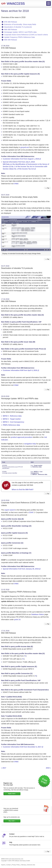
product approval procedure (22, 437)
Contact (12, 834)
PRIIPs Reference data (11, 425)
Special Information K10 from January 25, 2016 (21, 569)
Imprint (3, 865)
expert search (10, 510)
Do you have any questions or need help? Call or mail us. (27, 836)
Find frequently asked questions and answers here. (25, 845)
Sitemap (23, 865)
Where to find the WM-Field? (23, 490)
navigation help (30, 444)
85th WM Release (11, 40)
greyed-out (25, 147)
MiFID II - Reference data (12, 416)
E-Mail (16, 184)
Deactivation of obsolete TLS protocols (18, 27)
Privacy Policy (16, 865)
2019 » (48, 768)
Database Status (38, 614)
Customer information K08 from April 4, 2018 (20, 370)
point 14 (17, 620)
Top (48, 188)
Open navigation (48, 4)
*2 (36, 676)
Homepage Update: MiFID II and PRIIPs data (20, 32)
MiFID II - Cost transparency (13, 422)
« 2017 (4, 768)
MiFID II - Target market (12, 419)
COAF (31, 512)
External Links (31, 865)
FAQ (11, 842)
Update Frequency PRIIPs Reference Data (19, 37)
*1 (25, 656)
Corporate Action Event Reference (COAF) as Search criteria (26, 35)
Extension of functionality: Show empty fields (20, 24)
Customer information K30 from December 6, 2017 (22, 747)
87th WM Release (11, 22)
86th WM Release (11, 30)
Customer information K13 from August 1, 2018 (21, 159)
